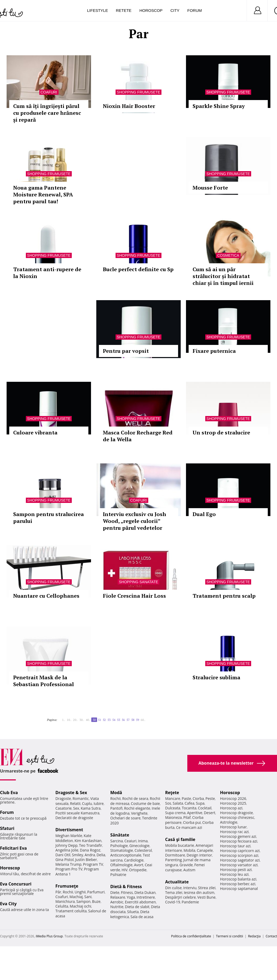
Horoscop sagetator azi (240, 860)
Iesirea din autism (199, 892)
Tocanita (189, 808)
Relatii (75, 803)
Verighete (139, 813)
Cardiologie (134, 860)
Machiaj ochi (80, 906)
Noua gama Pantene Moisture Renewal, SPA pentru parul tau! (43, 194)
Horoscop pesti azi (236, 870)
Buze (96, 901)
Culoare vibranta (35, 432)
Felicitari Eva (13, 848)
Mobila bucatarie (180, 845)
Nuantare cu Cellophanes (46, 596)
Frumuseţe (67, 886)
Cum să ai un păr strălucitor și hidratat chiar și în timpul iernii (223, 276)
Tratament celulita (71, 911)
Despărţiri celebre (180, 897)
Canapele (205, 850)
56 (123, 720)
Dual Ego (204, 514)
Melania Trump (68, 864)
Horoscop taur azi (235, 846)
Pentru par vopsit (126, 351)
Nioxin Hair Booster (129, 106)
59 (137, 720)
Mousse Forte (210, 188)
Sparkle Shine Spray (219, 106)
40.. (88, 720)
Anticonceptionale (126, 855)
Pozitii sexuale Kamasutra (77, 813)
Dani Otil (63, 855)
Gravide (186, 865)
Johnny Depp (66, 845)
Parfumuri (96, 892)
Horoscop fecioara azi (239, 841)
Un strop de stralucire (221, 432)
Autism (189, 870)
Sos (168, 803)
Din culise (173, 888)
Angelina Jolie (67, 850)
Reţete (172, 793)
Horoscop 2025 (233, 803)
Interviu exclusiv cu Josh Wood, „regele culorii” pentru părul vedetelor (135, 521)
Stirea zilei (207, 888)
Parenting (173, 860)
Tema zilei (174, 892)
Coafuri (49, 92)
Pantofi (116, 808)
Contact (271, 936)
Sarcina (117, 841)
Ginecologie (139, 846)
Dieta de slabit (137, 907)
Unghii (80, 892)
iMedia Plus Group (49, 936)
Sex (76, 808)
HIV (125, 870)
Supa (200, 803)
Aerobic (117, 902)
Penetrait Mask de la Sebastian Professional (44, 681)
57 (128, 720)
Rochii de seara (135, 798)
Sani (88, 897)
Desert (210, 813)
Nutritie (117, 907)
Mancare (173, 798)
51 (99, 720)
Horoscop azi (231, 808)
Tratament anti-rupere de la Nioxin (47, 273)
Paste (187, 798)
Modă (116, 793)
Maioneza (173, 817)
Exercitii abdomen (140, 902)
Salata (178, 803)
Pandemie (190, 902)
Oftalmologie (121, 865)
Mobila (189, 850)
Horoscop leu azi (234, 874)
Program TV (93, 864)
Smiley (77, 855)
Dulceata (173, 808)
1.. (64, 720)
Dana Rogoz (90, 850)
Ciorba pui (192, 822)
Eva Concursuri (16, 884)
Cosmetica (228, 255)
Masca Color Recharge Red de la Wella (138, 436)
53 (109, 720)
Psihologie (119, 846)
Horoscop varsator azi (239, 865)
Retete (124, 10)
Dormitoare (175, 855)
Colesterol (143, 850)
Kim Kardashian (88, 841)
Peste (210, 798)
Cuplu (87, 803)
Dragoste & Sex (71, 793)
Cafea (190, 803)
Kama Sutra (91, 808)
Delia (101, 855)
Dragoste (63, 798)
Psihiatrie (118, 875)
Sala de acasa (142, 917)
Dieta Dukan (145, 892)
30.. (82, 720)
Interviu (190, 888)
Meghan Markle (69, 836)
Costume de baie (145, 803)
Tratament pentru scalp (224, 596)
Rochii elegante (137, 808)
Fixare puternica (214, 351)
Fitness (127, 892)
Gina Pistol (65, 860)
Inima (143, 841)
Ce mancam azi (189, 827)
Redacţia (254, 936)
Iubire (99, 803)
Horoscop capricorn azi (240, 851)
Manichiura (65, 901)
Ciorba (198, 798)
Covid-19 (173, 902)
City (175, 10)
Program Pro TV (69, 869)
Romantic (81, 798)
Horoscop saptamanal (239, 889)
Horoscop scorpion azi (239, 855)
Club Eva (9, 793)
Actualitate (177, 882)
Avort (139, 865)
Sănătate (120, 835)
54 (114, 720)
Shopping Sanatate (139, 582)
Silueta (133, 912)
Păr (58, 892)
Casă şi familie (180, 839)
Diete (115, 892)
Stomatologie (122, 850)
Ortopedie (138, 870)
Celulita (62, 906)
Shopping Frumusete (139, 92)
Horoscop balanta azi (238, 879)
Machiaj (76, 897)
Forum (195, 10)
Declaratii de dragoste (74, 818)
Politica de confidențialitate (191, 936)
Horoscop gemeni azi (238, 836)
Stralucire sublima (216, 677)
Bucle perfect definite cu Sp (138, 269)
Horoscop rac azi (234, 832)
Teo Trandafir (90, 845)
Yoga (131, 897)
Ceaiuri (131, 841)
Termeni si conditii (230, 936)
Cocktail (205, 808)
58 (133, 720)
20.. (75, 720)
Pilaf (187, 817)
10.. (69, 720)
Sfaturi (7, 828)
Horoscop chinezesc (237, 817)
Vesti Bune (206, 897)
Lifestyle (97, 10)
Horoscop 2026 (233, 798)
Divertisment (69, 830)
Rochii (68, 892)
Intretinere (146, 897)
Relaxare (118, 897)
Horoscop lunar (233, 827)
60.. (143, 720)
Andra (90, 855)
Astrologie (229, 822)
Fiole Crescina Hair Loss (134, 596)
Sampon (83, 901)
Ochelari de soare (125, 818)
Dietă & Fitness (126, 887)
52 (104, 720)
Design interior (199, 855)
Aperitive (195, 813)
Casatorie (64, 808)
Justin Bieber (86, 860)
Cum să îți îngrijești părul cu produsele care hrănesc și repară (47, 113)
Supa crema (175, 813)
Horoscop (151, 10)
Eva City (8, 904)
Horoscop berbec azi (238, 884)
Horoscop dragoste (237, 813)
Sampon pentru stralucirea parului (49, 518)
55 (118, 720)
